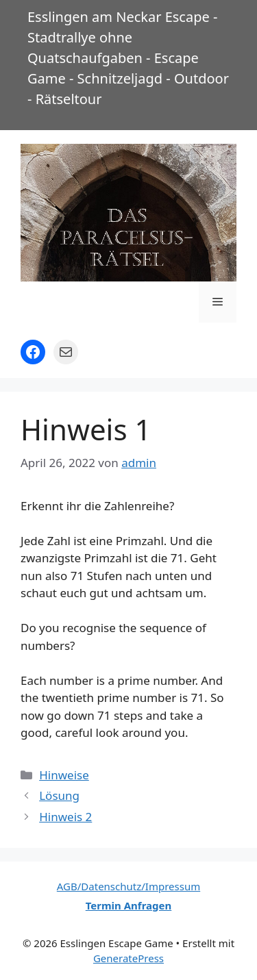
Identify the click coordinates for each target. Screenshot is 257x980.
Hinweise (64, 775)
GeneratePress (128, 958)
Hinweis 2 (65, 817)
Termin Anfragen (129, 905)
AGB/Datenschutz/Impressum (128, 886)
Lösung (59, 795)
